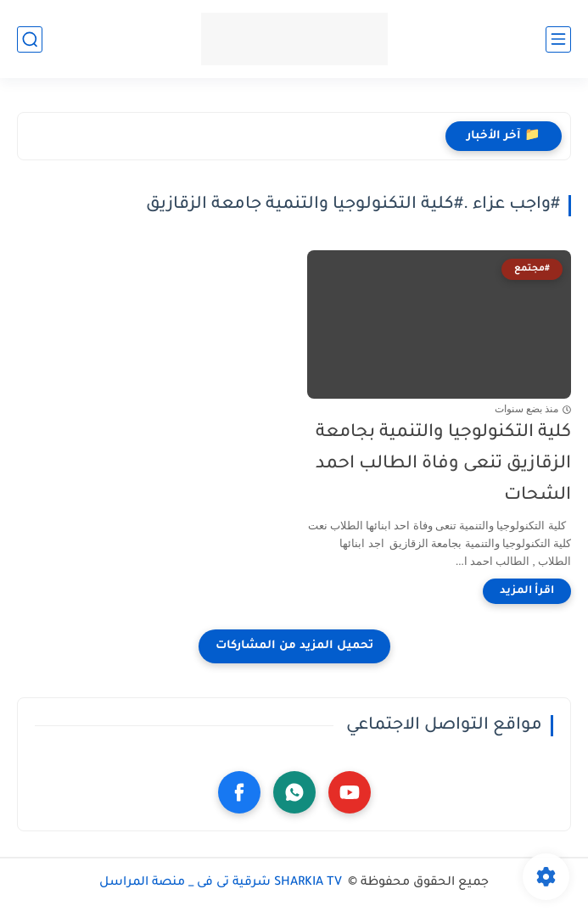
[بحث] (30, 39)
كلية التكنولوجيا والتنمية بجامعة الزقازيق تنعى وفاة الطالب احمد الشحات (443, 464)
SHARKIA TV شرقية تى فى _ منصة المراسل (222, 883)
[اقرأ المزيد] (527, 591)
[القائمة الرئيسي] (558, 39)
